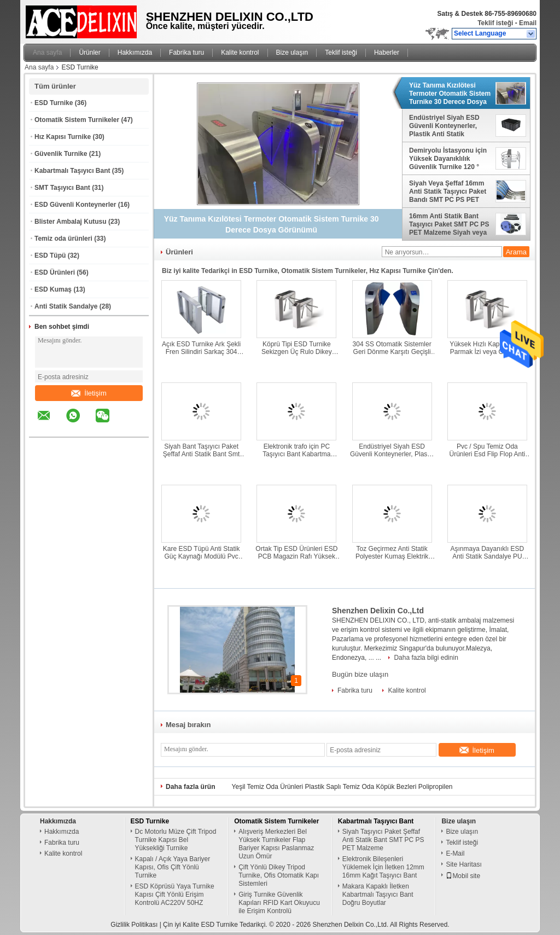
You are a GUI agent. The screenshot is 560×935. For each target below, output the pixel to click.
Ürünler (89, 53)
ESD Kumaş (53, 289)
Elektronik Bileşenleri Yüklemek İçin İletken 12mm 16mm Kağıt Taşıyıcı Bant (383, 867)
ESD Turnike (54, 103)
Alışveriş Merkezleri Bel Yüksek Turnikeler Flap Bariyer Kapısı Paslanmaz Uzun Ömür (276, 844)
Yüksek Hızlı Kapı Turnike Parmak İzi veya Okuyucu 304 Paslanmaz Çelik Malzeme (487, 348)
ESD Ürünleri (55, 272)
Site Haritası (463, 864)
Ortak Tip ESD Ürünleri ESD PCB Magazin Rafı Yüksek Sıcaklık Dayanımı (296, 553)
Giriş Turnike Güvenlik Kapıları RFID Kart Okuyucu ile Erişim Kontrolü (279, 903)
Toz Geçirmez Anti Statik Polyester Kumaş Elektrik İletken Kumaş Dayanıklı (392, 553)
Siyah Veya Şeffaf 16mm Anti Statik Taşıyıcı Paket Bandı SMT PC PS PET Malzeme (448, 191)
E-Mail (455, 853)
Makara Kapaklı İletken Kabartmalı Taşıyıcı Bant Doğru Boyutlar (378, 895)
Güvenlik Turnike (61, 154)
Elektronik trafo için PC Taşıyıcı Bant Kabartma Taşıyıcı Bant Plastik (296, 450)
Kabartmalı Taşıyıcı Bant (72, 171)
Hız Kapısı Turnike (63, 137)
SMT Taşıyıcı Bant (62, 188)
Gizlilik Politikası (134, 925)
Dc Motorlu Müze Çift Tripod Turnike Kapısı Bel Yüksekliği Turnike (176, 840)
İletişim (89, 393)
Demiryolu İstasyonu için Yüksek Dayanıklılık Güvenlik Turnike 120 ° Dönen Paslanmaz (448, 159)
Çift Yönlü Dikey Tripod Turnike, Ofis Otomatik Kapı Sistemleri (279, 875)
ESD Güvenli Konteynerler (75, 205)
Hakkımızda (135, 53)
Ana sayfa (47, 53)
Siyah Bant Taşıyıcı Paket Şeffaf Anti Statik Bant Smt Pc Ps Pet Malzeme (202, 450)
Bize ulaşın (292, 53)
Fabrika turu (186, 53)
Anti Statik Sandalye (66, 306)
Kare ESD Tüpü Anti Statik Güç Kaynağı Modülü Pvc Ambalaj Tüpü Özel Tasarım (201, 553)
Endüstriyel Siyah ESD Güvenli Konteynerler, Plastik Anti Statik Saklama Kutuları (444, 126)
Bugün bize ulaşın (360, 674)
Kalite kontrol (240, 53)
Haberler (387, 53)
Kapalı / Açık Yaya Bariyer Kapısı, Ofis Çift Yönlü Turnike (173, 867)
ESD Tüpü (50, 255)
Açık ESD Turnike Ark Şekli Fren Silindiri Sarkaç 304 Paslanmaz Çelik (201, 348)
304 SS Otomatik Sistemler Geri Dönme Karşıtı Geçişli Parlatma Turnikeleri (392, 348)
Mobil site (463, 876)
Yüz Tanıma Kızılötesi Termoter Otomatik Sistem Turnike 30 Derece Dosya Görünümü (450, 94)
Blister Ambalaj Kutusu (71, 222)
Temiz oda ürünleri (63, 239)
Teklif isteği (495, 23)
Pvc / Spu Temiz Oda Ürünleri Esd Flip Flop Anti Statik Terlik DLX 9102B (488, 450)
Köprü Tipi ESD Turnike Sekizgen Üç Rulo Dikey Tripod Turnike (297, 348)
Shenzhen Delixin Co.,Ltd (378, 611)
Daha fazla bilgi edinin (426, 658)
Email (528, 23)
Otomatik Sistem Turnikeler (77, 120)
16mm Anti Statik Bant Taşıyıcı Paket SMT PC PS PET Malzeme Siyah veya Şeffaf (449, 224)
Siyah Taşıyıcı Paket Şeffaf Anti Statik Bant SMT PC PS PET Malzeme (383, 840)
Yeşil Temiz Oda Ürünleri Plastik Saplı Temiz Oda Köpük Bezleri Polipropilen (342, 787)
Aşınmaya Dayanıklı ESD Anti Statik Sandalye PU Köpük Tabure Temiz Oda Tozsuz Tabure (488, 553)
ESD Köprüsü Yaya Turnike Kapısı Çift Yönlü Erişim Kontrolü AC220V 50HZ (175, 895)
